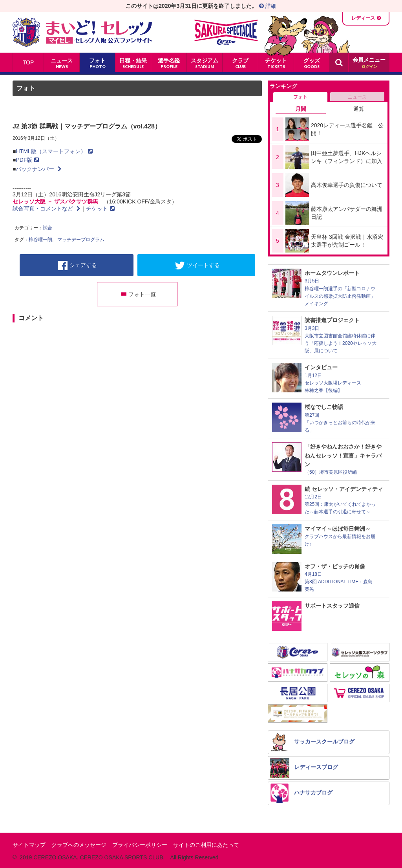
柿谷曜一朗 (40, 240)
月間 (301, 109)
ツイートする (197, 266)
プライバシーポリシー (140, 845)
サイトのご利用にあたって (206, 845)
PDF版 (27, 160)
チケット (100, 209)
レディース (363, 18)
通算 (359, 109)
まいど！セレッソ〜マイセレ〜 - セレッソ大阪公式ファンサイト (82, 32)
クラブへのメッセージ (79, 845)
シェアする (78, 266)
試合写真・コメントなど (47, 209)
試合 (48, 228)
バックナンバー (39, 169)
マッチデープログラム (81, 240)
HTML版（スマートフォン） (54, 151)
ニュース (357, 97)
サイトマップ (29, 845)
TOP (28, 62)
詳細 (268, 6)
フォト (26, 88)
